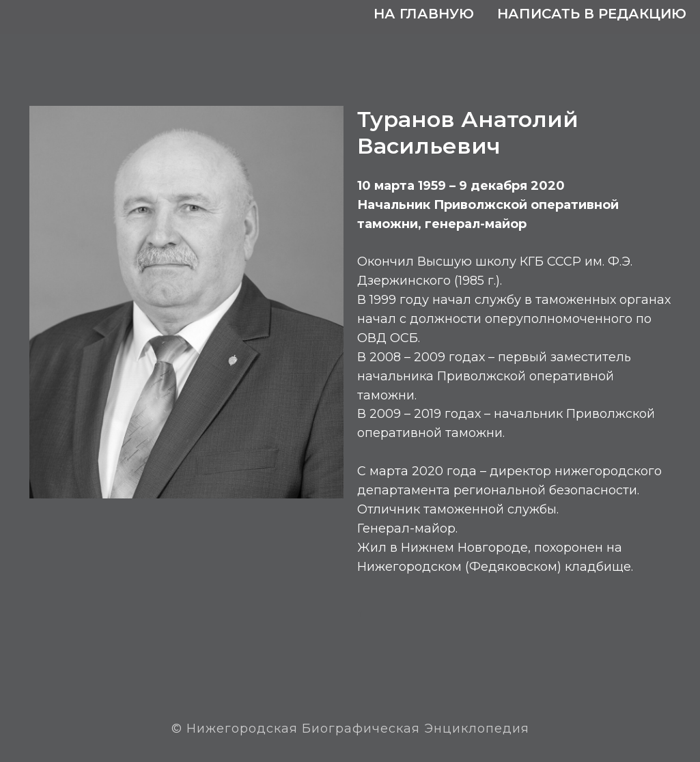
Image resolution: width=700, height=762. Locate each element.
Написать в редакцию (592, 14)
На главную (424, 14)
